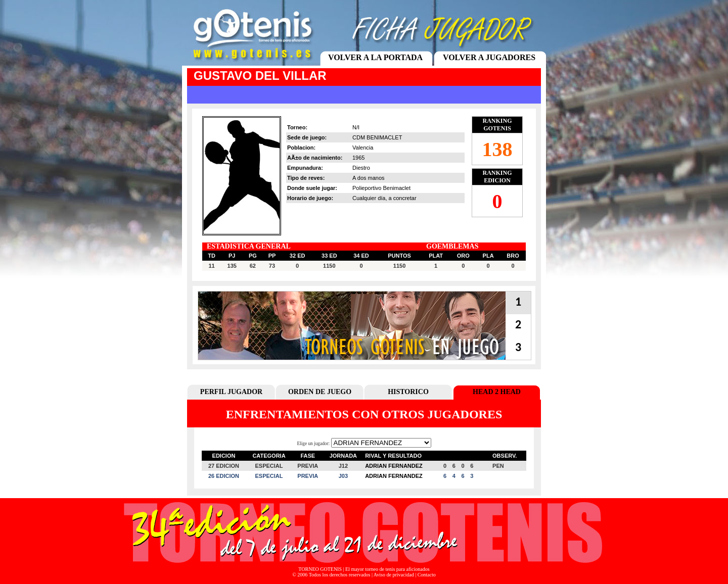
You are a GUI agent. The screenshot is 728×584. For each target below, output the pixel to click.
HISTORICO (408, 392)
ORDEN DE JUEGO (320, 392)
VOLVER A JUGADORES (489, 57)
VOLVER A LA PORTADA (375, 57)
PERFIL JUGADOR (231, 392)
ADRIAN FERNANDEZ (394, 466)
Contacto (427, 575)
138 (497, 149)
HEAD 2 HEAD (497, 392)
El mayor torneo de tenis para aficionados (388, 569)
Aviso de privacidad (394, 575)
